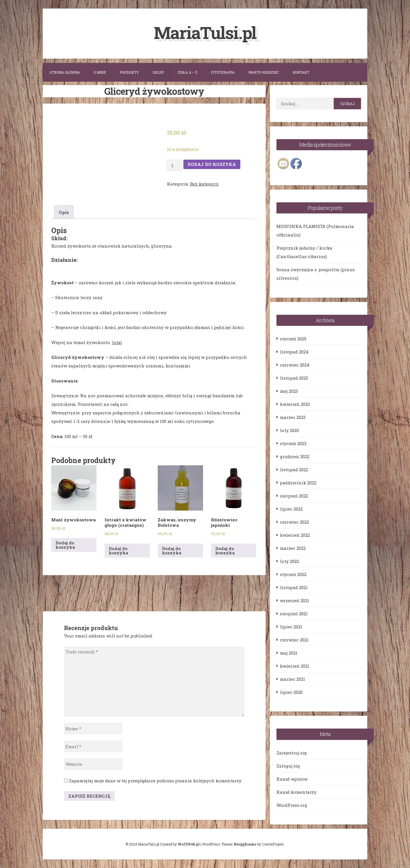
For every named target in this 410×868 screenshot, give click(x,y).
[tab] (64, 212)
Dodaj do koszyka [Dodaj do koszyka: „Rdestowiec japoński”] (225, 550)
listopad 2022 (294, 470)
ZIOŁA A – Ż (187, 72)
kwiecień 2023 (295, 404)
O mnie (100, 72)
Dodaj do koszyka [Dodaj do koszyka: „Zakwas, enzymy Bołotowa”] (172, 550)
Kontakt (301, 72)
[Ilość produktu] (175, 165)
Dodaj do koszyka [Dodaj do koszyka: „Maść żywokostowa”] (65, 545)
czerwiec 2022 (294, 522)
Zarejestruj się (292, 753)
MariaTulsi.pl (205, 32)
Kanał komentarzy (297, 792)
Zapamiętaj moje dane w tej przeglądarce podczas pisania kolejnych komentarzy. (155, 781)
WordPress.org (292, 805)
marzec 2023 (293, 417)
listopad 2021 (294, 587)
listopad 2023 (294, 378)
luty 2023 (289, 430)
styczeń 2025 (293, 339)
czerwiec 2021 (294, 640)
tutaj (117, 342)
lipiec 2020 (291, 692)
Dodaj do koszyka (212, 164)
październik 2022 (298, 483)
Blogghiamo (245, 844)
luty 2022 (289, 561)
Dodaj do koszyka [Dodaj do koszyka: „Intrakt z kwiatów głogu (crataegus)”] (118, 550)
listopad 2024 (294, 352)
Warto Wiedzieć (264, 72)
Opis (64, 212)
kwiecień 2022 (295, 535)
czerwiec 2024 (295, 365)
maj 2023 (289, 391)
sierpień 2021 (294, 614)
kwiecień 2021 (295, 666)
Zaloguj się (288, 766)
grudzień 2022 (295, 456)
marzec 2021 (293, 679)
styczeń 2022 (293, 574)
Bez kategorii (204, 184)
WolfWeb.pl (189, 844)
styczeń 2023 (293, 443)
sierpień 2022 (294, 496)
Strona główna (65, 72)
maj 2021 (289, 653)
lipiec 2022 (291, 509)
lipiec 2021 (291, 627)
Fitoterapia (223, 72)
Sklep (158, 72)
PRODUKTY (129, 72)
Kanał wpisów (292, 779)
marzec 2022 (293, 548)
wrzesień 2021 (295, 600)
